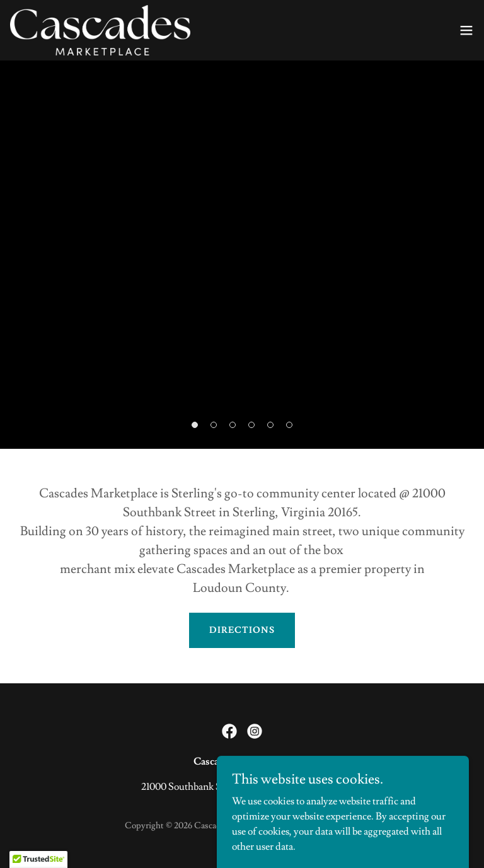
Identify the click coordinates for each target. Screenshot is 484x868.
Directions (242, 630)
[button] (466, 30)
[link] (100, 30)
